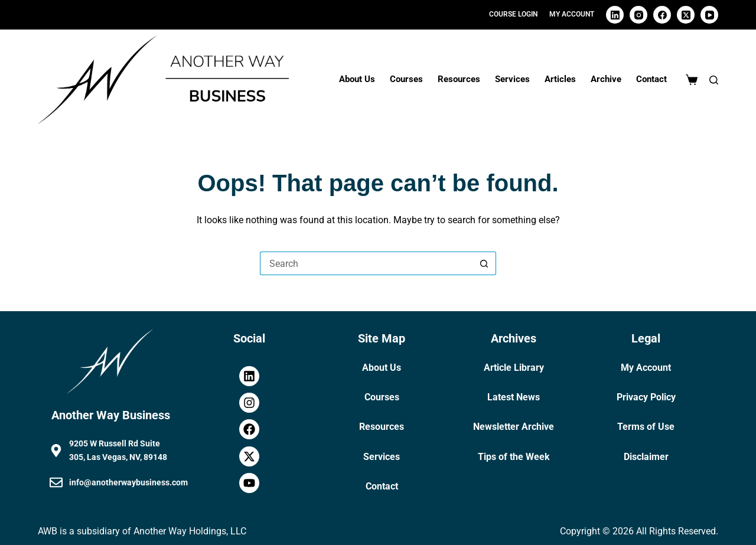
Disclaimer (646, 457)
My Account (646, 368)
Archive (606, 79)
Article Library (514, 368)
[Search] (714, 80)
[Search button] (484, 263)
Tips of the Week (514, 457)
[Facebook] (662, 15)
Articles (560, 79)
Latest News (514, 397)
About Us (357, 79)
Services (512, 79)
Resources (459, 79)
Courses (406, 79)
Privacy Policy (646, 397)
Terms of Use (646, 427)
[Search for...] (366, 263)
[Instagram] (638, 15)
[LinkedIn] (615, 15)
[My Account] (572, 15)
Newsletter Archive (514, 427)
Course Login (513, 14)
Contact (651, 79)
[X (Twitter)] (686, 15)
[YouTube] (709, 15)
